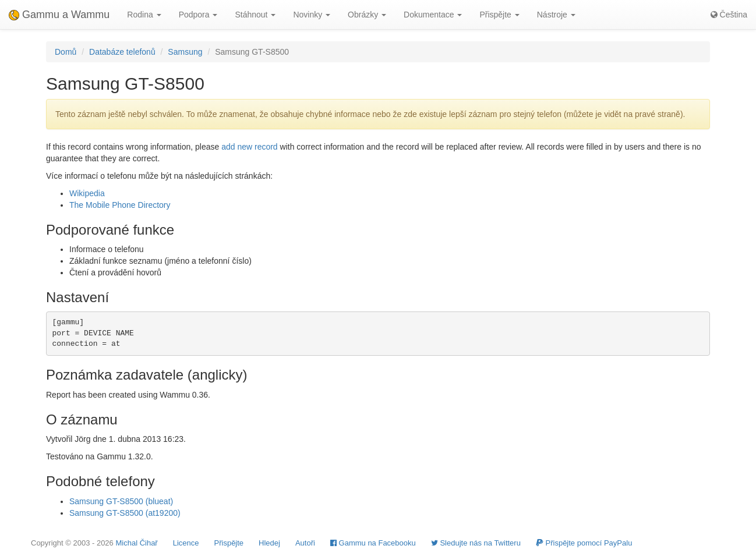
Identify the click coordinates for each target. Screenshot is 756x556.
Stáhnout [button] (255, 15)
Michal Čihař (136, 543)
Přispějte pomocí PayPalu (584, 543)
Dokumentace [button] (433, 15)
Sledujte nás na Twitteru (476, 543)
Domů (66, 52)
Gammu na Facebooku (373, 543)
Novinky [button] (312, 15)
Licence (186, 543)
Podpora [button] (198, 15)
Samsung (185, 52)
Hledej (269, 543)
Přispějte (229, 543)
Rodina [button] (144, 15)
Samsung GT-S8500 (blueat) (121, 501)
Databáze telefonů (122, 52)
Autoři (305, 543)
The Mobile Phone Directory (120, 205)
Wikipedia (87, 193)
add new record (250, 147)
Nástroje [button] (556, 15)
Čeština (729, 15)
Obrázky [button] (367, 15)
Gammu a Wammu (59, 15)
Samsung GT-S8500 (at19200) (125, 513)
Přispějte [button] (499, 15)
